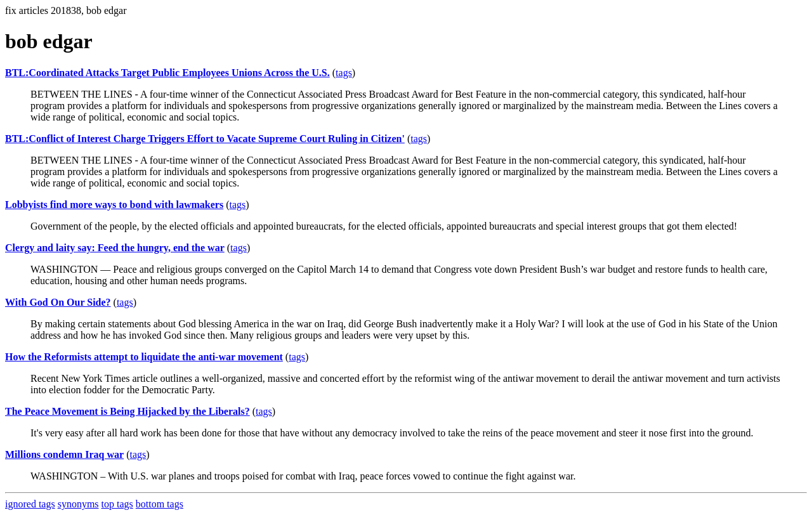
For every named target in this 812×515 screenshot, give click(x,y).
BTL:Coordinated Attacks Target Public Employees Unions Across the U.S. (167, 73)
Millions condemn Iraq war (64, 454)
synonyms (78, 504)
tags (344, 73)
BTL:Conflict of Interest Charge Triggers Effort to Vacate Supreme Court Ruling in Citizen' (205, 139)
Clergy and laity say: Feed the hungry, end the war (115, 248)
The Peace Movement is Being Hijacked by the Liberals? (128, 411)
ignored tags (30, 504)
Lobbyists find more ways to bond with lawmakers (114, 205)
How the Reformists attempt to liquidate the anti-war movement (144, 357)
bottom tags (160, 504)
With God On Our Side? (58, 302)
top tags (117, 504)
